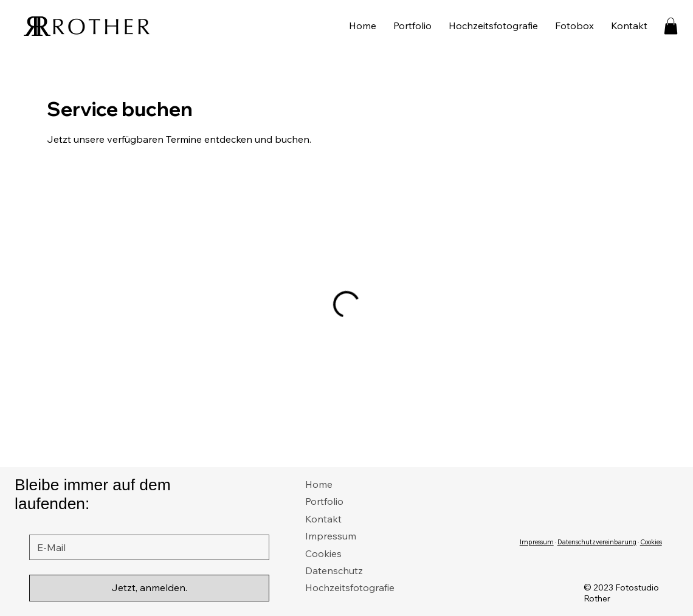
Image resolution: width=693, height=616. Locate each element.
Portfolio (324, 501)
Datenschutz (334, 570)
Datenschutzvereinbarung (597, 542)
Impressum (331, 536)
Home (319, 484)
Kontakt (323, 519)
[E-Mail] (146, 547)
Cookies (323, 553)
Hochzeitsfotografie (350, 587)
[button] (671, 26)
